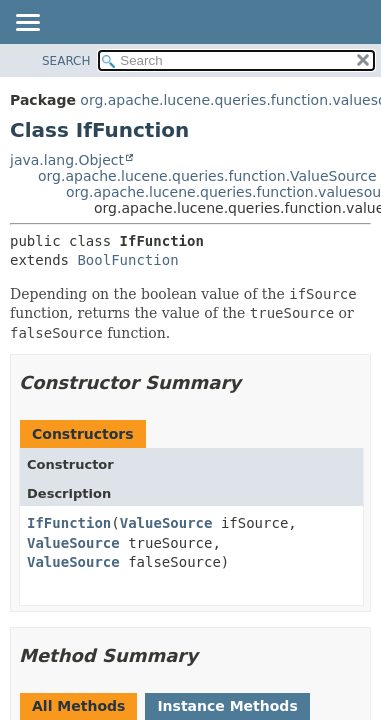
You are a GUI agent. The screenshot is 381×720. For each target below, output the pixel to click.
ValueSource (166, 523)
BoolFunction (127, 260)
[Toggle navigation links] (27, 24)
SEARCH (66, 61)
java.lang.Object (67, 160)
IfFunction (69, 523)
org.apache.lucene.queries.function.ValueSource (207, 176)
